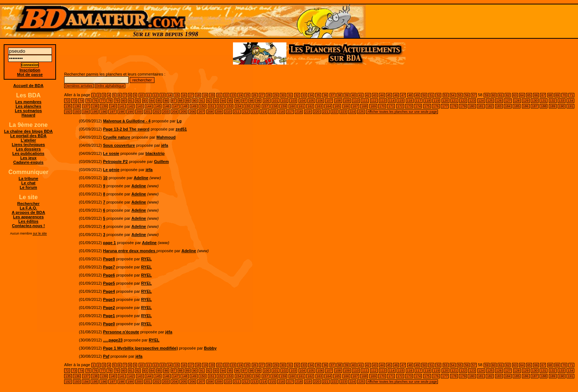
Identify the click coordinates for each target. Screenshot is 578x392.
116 (410, 101)
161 (301, 106)
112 (374, 101)
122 (463, 101)
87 (174, 101)
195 (95, 112)
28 (269, 95)
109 (347, 101)
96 (237, 101)
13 (163, 95)
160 (293, 106)
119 (436, 101)
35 (318, 95)
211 (237, 112)
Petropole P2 (115, 162)
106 (320, 101)
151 (212, 106)
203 (166, 112)
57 (474, 95)
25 (247, 95)
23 (233, 95)
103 (293, 101)
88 (181, 101)
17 (191, 95)
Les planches (28, 106)
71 (571, 95)
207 (201, 112)
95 (230, 101)
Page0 (109, 324)
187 (535, 106)
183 (499, 106)
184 (508, 106)
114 (392, 101)
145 (158, 106)
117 (419, 101)
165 (337, 106)
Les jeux (28, 158)
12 (156, 95)
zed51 (181, 129)
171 (391, 106)
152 (221, 106)
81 (131, 101)
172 (400, 106)
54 (453, 95)
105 (311, 101)
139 (104, 106)
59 (487, 95)
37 (332, 95)
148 (184, 106)
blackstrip (155, 153)
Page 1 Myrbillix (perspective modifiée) (140, 348)
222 (335, 112)
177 (445, 106)
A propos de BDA (29, 212)
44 (382, 95)
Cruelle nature (116, 137)
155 (248, 106)
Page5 (109, 283)
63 (515, 95)
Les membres (29, 102)
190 (562, 106)
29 (276, 95)
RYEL (147, 259)
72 (67, 101)
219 (308, 112)
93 (216, 101)
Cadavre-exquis (28, 162)
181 (481, 106)
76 (95, 101)
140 (113, 106)
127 (508, 101)
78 (109, 101)
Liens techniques (28, 145)
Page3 (109, 299)
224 (352, 112)
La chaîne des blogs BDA (28, 131)
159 (283, 106)
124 (481, 101)
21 (219, 95)
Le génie (111, 170)
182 (490, 106)
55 (460, 95)
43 (375, 95)
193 (77, 112)
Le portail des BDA (28, 136)
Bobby (210, 348)
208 (210, 112)
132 (553, 101)
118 (427, 101)
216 (281, 112)
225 (361, 112)
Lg (179, 121)
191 (570, 106)
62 (508, 95)
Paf (106, 356)
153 (229, 106)
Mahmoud (166, 137)
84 (152, 101)
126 (499, 101)
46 (396, 95)
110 (356, 101)
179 (463, 106)
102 (284, 101)
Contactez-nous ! (28, 226)
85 (159, 101)
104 (302, 101)
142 (131, 106)
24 (240, 95)
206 (192, 112)
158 (274, 106)
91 (202, 101)
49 (417, 95)
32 (297, 95)
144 (149, 106)
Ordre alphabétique (110, 86)
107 (329, 101)
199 (130, 112)
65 (529, 95)
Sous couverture (119, 145)
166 (346, 106)
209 (219, 112)
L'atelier (28, 140)
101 (276, 101)
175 (427, 106)
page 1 (109, 243)
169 (373, 106)
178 (454, 106)
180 (472, 106)
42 (368, 95)
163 (319, 106)
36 (325, 95)
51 (431, 95)
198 (121, 112)
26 (255, 95)
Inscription (30, 70)
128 (517, 101)
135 (68, 106)
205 (183, 112)
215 (272, 112)
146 (167, 106)
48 (410, 95)
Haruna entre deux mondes (130, 251)
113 (383, 101)
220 (317, 112)
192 (68, 112)
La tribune (28, 178)
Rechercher (29, 204)
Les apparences (28, 217)
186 (526, 106)
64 (522, 95)
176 (436, 106)
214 (263, 112)
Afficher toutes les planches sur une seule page (402, 112)
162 (310, 106)
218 (299, 112)
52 (438, 95)
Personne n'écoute (121, 332)
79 (117, 101)
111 (365, 101)
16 (184, 95)
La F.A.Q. (28, 208)
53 (446, 95)
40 (354, 95)
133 (562, 101)
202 (157, 112)
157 (266, 106)
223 (343, 112)
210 (228, 112)
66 (536, 95)
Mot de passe (30, 74)
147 (176, 106)
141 (122, 106)
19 (205, 95)
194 (86, 112)
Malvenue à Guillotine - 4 (127, 121)
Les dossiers (28, 149)
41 (361, 95)
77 (102, 101)
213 (255, 112)
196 (103, 112)
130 (535, 101)
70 (564, 95)
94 (223, 101)
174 (418, 106)
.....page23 (113, 340)
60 (494, 95)
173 (409, 106)
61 (501, 95)
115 (401, 101)
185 (517, 106)
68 (550, 95)
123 (472, 101)
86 (166, 101)
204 (175, 112)
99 (258, 101)
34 (311, 95)
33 (304, 95)
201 (148, 112)
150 (203, 106)
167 (355, 106)
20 (212, 95)
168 (364, 106)
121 (454, 101)
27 (262, 95)
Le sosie (111, 153)
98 (251, 101)
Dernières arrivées (79, 86)
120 (445, 101)
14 (170, 95)
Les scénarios (28, 111)
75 (88, 101)
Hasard (28, 115)
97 (244, 101)
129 (526, 101)
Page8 (109, 259)
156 (256, 106)
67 (543, 95)
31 (290, 95)
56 (467, 95)
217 (290, 112)
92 (209, 101)
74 (81, 101)
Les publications (29, 153)
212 (246, 112)
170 (382, 106)
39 (347, 95)
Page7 (109, 267)
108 (338, 101)
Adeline (141, 178)
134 (570, 101)
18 (198, 95)
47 (403, 95)
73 (74, 101)
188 (544, 106)
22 (226, 95)
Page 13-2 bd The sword (126, 129)
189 (553, 106)
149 (194, 106)
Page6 (109, 275)
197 (112, 112)
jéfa (165, 145)
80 (124, 101)
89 (188, 101)
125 (490, 101)
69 (557, 95)
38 (340, 95)
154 (239, 106)
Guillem (161, 162)
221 (326, 112)
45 (389, 95)
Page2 (109, 308)
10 (142, 95)
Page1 (109, 316)
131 (544, 101)
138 (95, 106)
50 (424, 95)
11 (149, 95)
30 (283, 95)
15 (177, 95)
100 (267, 101)
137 (86, 106)
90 (195, 101)
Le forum (28, 187)
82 (138, 101)
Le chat (29, 183)
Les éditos (28, 221)
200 (139, 112)
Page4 (109, 291)
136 (77, 106)
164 (328, 106)
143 (140, 106)
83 (145, 101)
